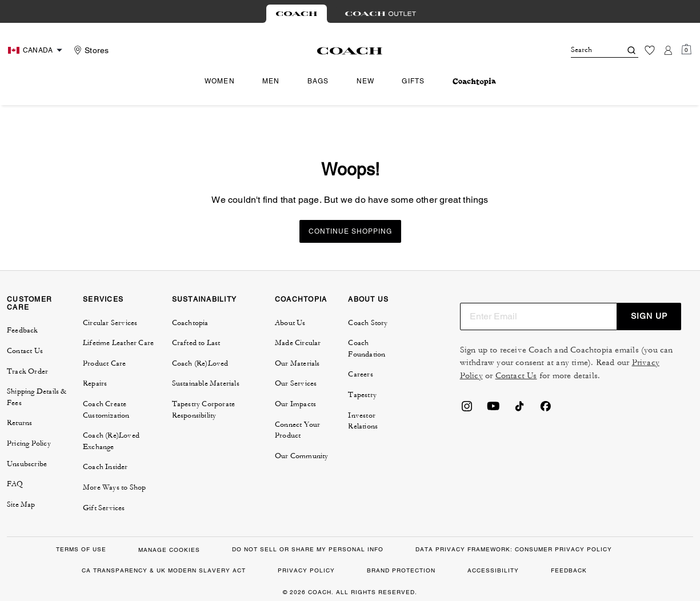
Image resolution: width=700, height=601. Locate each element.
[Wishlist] (650, 50)
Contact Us (516, 376)
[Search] (587, 50)
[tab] (297, 14)
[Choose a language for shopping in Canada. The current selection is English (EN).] (37, 50)
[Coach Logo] (350, 51)
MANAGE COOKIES (169, 550)
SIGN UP (649, 316)
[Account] (668, 50)
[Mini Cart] (686, 50)
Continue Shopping (350, 231)
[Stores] (90, 50)
